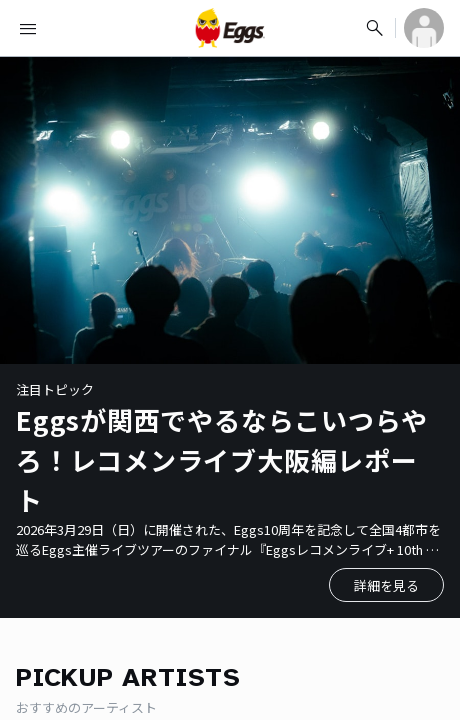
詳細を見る (386, 585)
